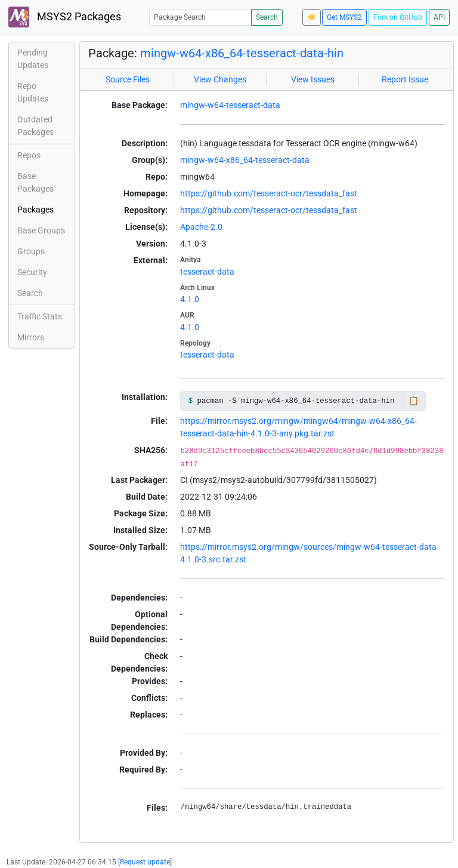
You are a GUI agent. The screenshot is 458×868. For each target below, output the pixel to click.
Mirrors (31, 337)
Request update (145, 862)
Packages (35, 210)
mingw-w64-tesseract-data (230, 105)
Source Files (128, 79)
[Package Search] (200, 17)
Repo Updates (33, 92)
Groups (31, 251)
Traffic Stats (40, 316)
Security (32, 272)
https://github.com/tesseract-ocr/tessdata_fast (269, 193)
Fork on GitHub (398, 17)
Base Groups (41, 230)
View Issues (313, 79)
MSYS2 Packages (65, 17)
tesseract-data (207, 272)
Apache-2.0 (201, 227)
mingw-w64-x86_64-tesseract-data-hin (242, 53)
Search (267, 17)
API (439, 17)
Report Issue (405, 79)
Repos (29, 155)
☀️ (312, 17)
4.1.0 (190, 299)
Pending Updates (33, 59)
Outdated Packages (35, 126)
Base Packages (35, 182)
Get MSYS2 (344, 17)
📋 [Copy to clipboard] (414, 401)
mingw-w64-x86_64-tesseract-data (245, 160)
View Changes (220, 79)
